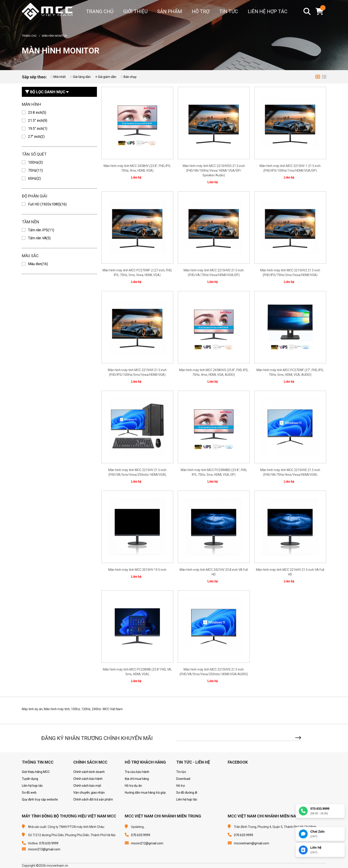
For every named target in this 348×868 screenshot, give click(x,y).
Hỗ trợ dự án (133, 786)
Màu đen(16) (38, 264)
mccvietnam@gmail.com (252, 843)
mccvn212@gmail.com (44, 849)
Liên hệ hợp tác (32, 786)
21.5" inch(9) (38, 121)
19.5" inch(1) (38, 129)
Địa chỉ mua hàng (137, 779)
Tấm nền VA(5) (39, 238)
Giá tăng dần (82, 77)
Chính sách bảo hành (88, 779)
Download (183, 779)
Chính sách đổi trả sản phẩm (93, 799)
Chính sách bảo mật (87, 786)
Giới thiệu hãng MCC (36, 772)
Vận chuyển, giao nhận (89, 793)
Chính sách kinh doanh (89, 772)
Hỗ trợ (180, 786)
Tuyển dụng (30, 779)
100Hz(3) (35, 162)
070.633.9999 (49, 843)
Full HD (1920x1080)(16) (47, 204)
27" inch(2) (36, 137)
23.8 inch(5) (37, 113)
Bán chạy (130, 77)
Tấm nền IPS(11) (41, 230)
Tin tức (181, 772)
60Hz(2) (34, 178)
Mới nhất (60, 77)
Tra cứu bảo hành (137, 772)
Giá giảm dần (107, 77)
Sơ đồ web (29, 793)
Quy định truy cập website (40, 799)
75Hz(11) (35, 170)
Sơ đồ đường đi (187, 793)
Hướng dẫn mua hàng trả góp (145, 793)
